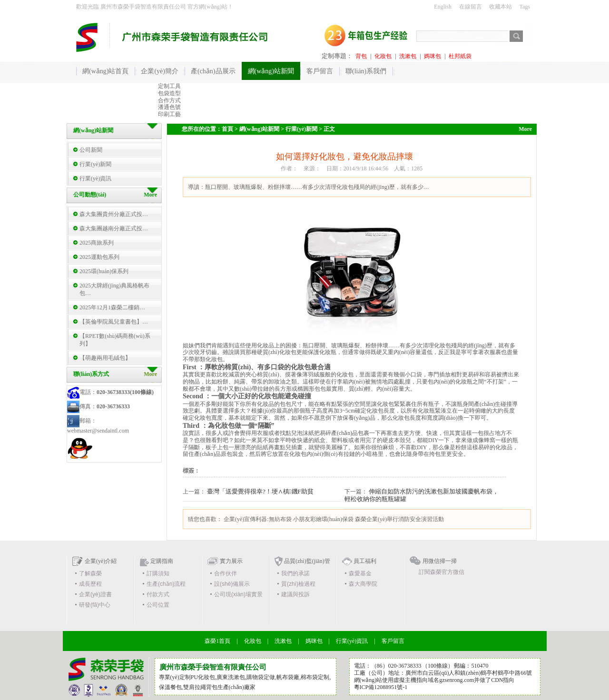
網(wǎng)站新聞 (259, 129)
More (150, 374)
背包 (361, 56)
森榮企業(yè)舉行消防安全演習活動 (399, 519)
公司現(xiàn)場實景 (238, 594)
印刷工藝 (169, 114)
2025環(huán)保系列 (104, 271)
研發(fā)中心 (95, 605)
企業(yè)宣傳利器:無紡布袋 (258, 519)
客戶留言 (393, 641)
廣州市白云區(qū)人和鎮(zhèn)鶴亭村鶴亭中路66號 (469, 673)
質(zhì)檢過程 (298, 584)
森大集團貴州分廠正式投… (114, 214)
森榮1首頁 (217, 641)
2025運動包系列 (99, 257)
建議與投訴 (295, 594)
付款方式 (158, 594)
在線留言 (471, 7)
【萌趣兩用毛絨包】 (105, 358)
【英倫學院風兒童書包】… (114, 322)
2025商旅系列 (97, 243)
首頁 (227, 129)
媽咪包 (432, 56)
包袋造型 (169, 93)
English (443, 7)
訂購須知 (158, 573)
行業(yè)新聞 (95, 164)
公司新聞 (91, 150)
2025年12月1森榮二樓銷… (112, 307)
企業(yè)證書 (95, 594)
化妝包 (383, 56)
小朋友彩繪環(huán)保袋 (323, 519)
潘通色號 (169, 107)
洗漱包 (408, 56)
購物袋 (255, 677)
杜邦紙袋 (460, 56)
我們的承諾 (295, 573)
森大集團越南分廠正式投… (114, 228)
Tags (525, 7)
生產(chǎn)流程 (166, 584)
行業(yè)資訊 (95, 178)
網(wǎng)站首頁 (105, 71)
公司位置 (158, 605)
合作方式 (169, 100)
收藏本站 (501, 7)
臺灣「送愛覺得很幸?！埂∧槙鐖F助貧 (260, 491)
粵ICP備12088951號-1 (381, 687)
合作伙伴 (226, 573)
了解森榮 (90, 573)
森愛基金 (360, 573)
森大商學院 (363, 584)
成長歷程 (90, 584)
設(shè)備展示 (232, 584)
